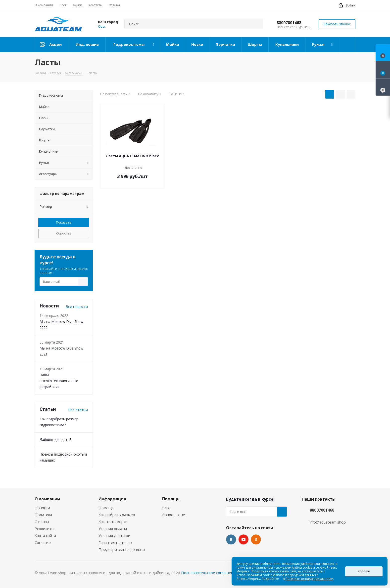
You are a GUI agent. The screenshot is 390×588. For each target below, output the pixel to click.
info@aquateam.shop (328, 522)
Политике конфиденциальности (309, 579)
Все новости (77, 306)
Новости (42, 508)
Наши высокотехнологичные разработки (59, 381)
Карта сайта (45, 535)
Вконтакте (231, 539)
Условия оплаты (113, 529)
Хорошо (364, 571)
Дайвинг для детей (55, 440)
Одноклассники (256, 539)
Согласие (43, 542)
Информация (112, 499)
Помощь (106, 508)
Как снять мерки (113, 522)
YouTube (244, 539)
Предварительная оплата (122, 549)
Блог (166, 508)
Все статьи (78, 410)
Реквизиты (44, 529)
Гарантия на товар (115, 542)
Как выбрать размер (117, 515)
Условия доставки (114, 535)
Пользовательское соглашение (209, 573)
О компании (47, 499)
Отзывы (42, 522)
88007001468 (289, 23)
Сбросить (64, 233)
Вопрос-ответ (175, 515)
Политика (43, 515)
